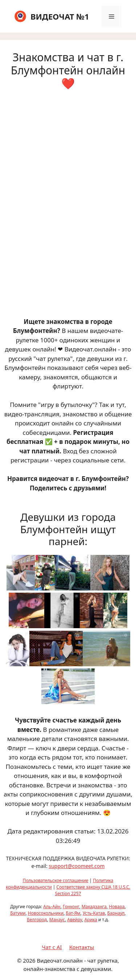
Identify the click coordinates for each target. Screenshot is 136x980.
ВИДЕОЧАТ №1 (60, 16)
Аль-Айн (52, 907)
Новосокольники (46, 913)
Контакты (82, 947)
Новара (117, 907)
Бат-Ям (73, 913)
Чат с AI (52, 947)
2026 (29, 960)
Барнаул (116, 913)
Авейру (75, 920)
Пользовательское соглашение (56, 880)
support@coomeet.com (77, 866)
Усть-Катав (94, 913)
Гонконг (71, 907)
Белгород (37, 920)
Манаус (57, 920)
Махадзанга (94, 907)
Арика (91, 920)
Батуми (18, 913)
